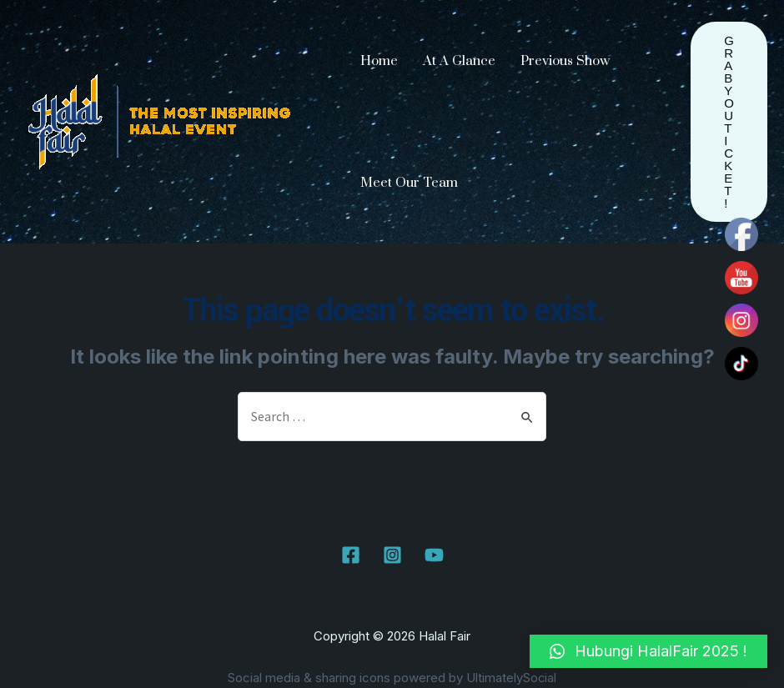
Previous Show (565, 61)
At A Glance (459, 61)
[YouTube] (434, 556)
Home (379, 61)
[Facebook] (351, 556)
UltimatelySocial (512, 678)
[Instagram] (392, 556)
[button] (648, 651)
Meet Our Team (409, 183)
